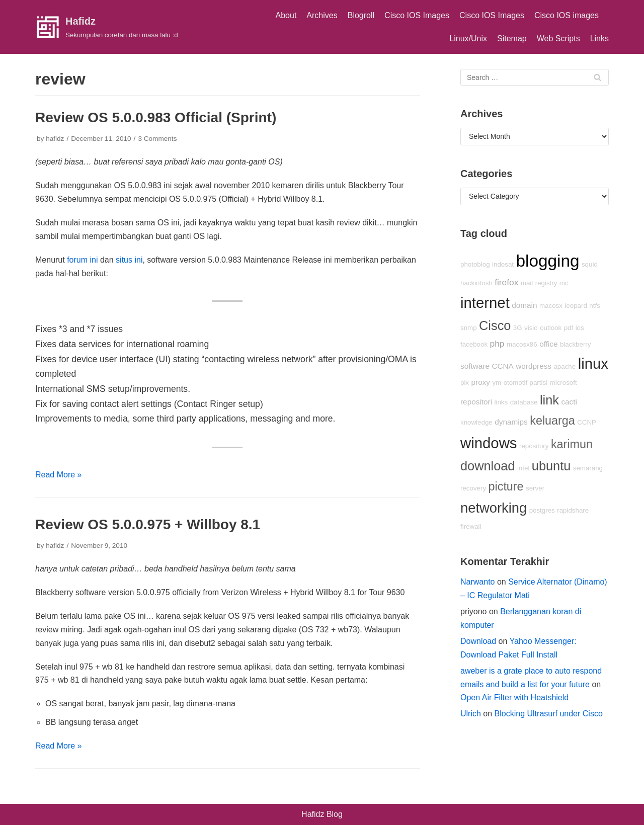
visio (531, 328)
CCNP (587, 422)
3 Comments (157, 139)
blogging (547, 261)
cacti (569, 402)
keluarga (552, 421)
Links (599, 38)
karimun (572, 444)
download (488, 466)
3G (518, 328)
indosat (503, 264)
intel (523, 468)
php (497, 344)
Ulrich (471, 714)
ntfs (594, 306)
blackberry (575, 344)
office (548, 344)
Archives (322, 15)
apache (565, 366)
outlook (551, 328)
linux (593, 363)
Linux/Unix (468, 38)
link (549, 400)
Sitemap (512, 38)
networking (494, 508)
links (501, 402)
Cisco (495, 325)
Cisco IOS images (567, 15)
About (286, 15)
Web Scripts (558, 38)
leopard (576, 306)
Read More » (59, 475)
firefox (506, 282)
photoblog (475, 264)
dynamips (511, 422)
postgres (542, 510)
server (535, 488)
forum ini (82, 260)
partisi (539, 383)
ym (497, 383)
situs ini (129, 260)
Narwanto (477, 582)
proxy (481, 382)
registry (546, 283)
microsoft (563, 383)
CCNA (502, 366)
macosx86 (522, 344)
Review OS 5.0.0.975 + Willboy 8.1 (148, 524)
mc (564, 283)
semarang (588, 468)
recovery (473, 488)
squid (590, 264)
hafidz (55, 139)
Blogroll (361, 15)
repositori (476, 402)
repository (534, 446)
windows (489, 443)
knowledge (476, 422)
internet (485, 303)
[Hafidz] (107, 27)
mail (527, 283)
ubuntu (551, 466)
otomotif (515, 383)
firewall (471, 526)
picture (506, 486)
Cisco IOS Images (417, 15)
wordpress (534, 366)
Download (478, 641)
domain (524, 305)
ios (580, 328)
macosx (551, 306)
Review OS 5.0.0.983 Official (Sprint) (156, 117)
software (475, 366)
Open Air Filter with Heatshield (514, 697)
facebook (474, 344)
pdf (569, 328)
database (524, 402)
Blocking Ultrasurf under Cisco (549, 714)
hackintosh (476, 283)
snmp (469, 328)
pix (465, 383)
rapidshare (573, 510)
